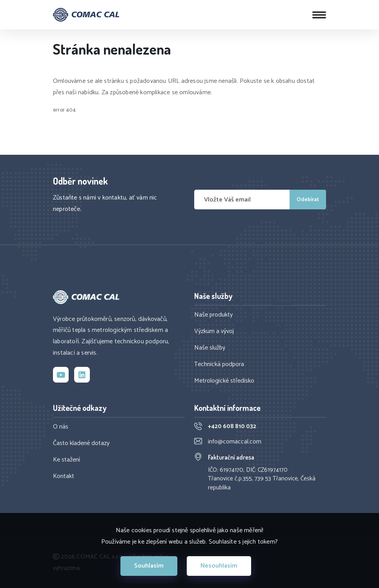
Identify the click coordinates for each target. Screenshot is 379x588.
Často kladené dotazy (81, 443)
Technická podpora (219, 365)
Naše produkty (213, 315)
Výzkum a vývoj (214, 332)
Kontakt (64, 476)
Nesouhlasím (219, 566)
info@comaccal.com (235, 442)
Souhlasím (149, 566)
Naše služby (210, 348)
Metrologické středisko (224, 381)
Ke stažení (67, 460)
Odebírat (308, 200)
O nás (61, 427)
